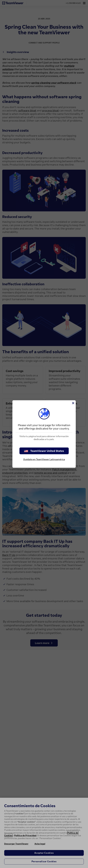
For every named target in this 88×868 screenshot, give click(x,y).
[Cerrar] (73, 403)
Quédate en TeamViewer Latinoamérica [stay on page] (44, 459)
